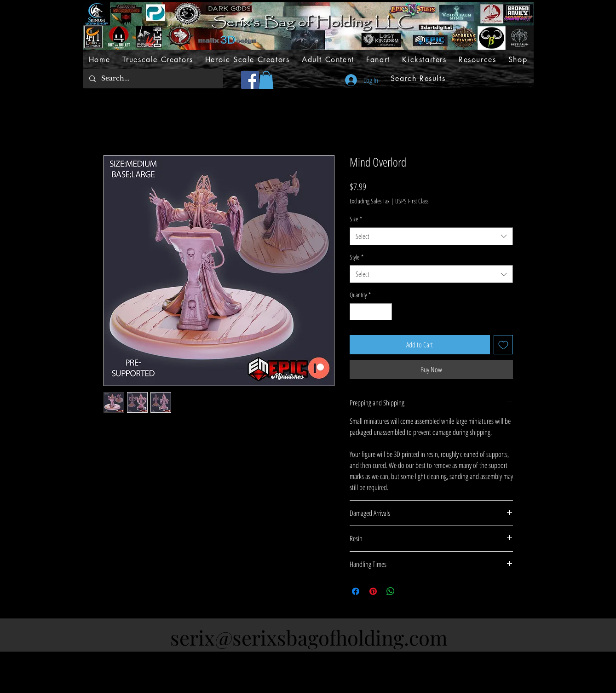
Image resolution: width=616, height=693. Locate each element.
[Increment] (385, 312)
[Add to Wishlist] (503, 345)
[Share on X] (408, 591)
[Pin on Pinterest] (373, 591)
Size (356, 219)
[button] (266, 80)
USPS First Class (412, 201)
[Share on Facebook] (356, 591)
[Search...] (153, 79)
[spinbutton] (371, 312)
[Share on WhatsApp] (391, 591)
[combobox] (431, 236)
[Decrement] (357, 312)
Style (357, 257)
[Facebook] (250, 80)
